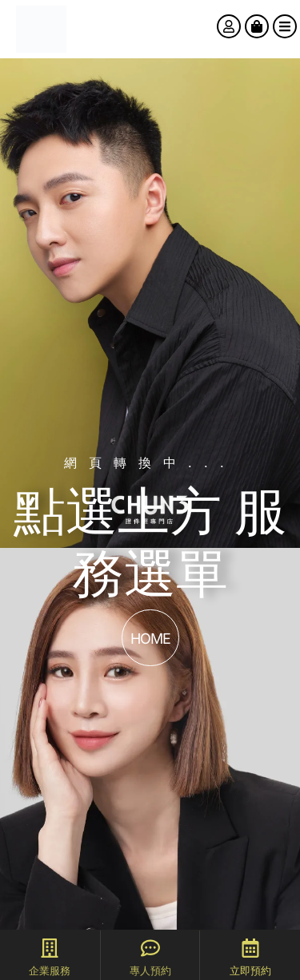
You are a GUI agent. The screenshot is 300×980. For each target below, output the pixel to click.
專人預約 (150, 971)
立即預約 (250, 971)
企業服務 (50, 971)
